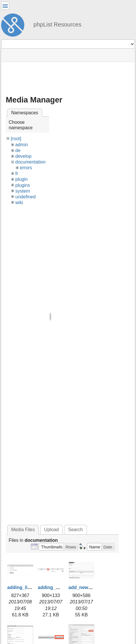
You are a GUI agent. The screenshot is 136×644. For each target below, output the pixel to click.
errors (26, 168)
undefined (25, 197)
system (23, 191)
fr (17, 173)
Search (76, 530)
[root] (16, 139)
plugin (22, 179)
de (18, 150)
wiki (19, 203)
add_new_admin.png (91, 587)
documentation (30, 162)
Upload (52, 530)
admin (22, 145)
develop (23, 156)
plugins (23, 185)
